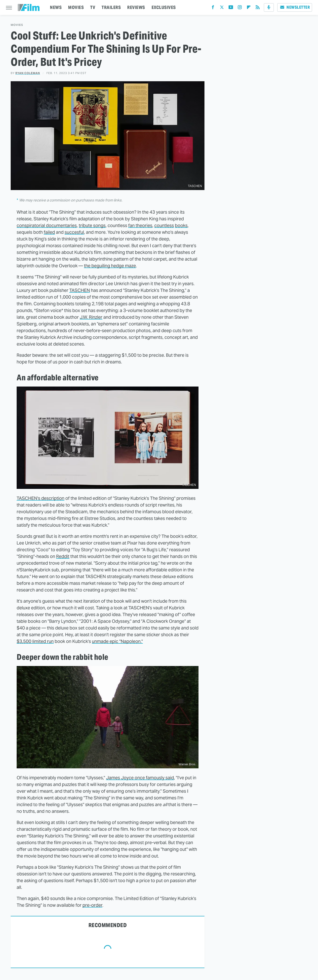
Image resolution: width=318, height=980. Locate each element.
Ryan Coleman (28, 73)
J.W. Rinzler (91, 317)
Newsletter (295, 7)
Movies (17, 25)
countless (164, 225)
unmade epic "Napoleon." (117, 641)
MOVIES (76, 7)
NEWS (56, 7)
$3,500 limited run (35, 641)
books (181, 225)
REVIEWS (136, 7)
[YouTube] (231, 8)
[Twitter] (222, 8)
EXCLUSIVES (164, 7)
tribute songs (92, 225)
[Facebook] (213, 8)
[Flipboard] (249, 8)
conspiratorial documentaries (47, 225)
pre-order (92, 905)
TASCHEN (80, 290)
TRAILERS (111, 7)
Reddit (63, 556)
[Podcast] (269, 7)
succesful (74, 232)
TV (93, 7)
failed (49, 232)
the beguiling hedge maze (110, 266)
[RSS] (258, 8)
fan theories (140, 225)
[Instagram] (240, 8)
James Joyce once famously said (140, 778)
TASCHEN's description (40, 498)
